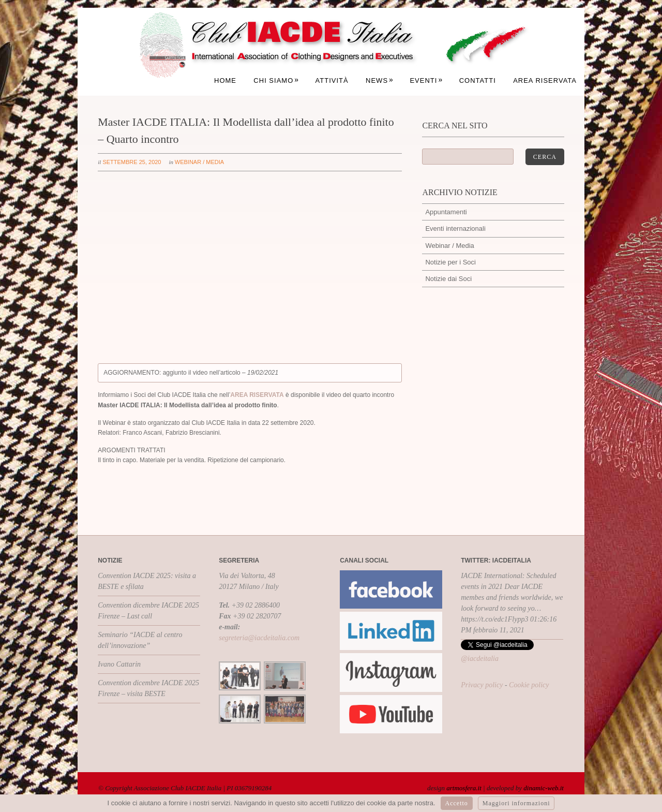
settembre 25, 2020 (132, 162)
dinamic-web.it (544, 788)
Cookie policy (529, 685)
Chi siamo (276, 80)
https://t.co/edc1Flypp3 (494, 619)
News (380, 80)
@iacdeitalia (480, 659)
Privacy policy (482, 685)
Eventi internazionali (455, 228)
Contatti (478, 80)
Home (225, 80)
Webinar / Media (199, 162)
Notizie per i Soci (450, 262)
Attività (332, 80)
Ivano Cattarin (119, 664)
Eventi (426, 80)
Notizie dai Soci (448, 279)
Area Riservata (545, 80)
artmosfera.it (464, 788)
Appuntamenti (446, 212)
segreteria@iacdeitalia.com (259, 638)
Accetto (457, 803)
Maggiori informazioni (516, 803)
